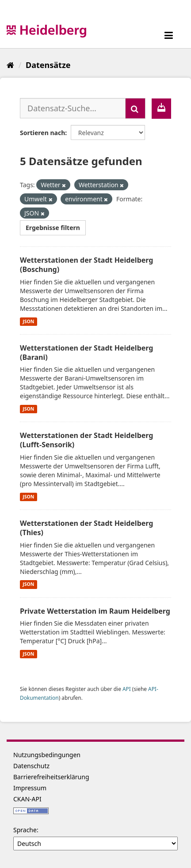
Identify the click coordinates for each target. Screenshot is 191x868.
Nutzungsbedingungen (47, 755)
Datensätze (48, 65)
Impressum (30, 788)
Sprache (25, 830)
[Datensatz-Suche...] (73, 108)
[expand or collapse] (169, 35)
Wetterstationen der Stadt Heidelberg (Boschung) (86, 265)
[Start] (10, 65)
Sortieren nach (42, 133)
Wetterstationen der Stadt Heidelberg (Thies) (86, 528)
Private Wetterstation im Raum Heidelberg (95, 611)
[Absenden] (135, 108)
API (127, 689)
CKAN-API (27, 799)
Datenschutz (31, 766)
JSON (28, 321)
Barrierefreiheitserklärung (51, 777)
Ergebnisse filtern (53, 228)
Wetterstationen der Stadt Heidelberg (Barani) (86, 353)
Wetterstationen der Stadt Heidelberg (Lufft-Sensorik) (86, 440)
